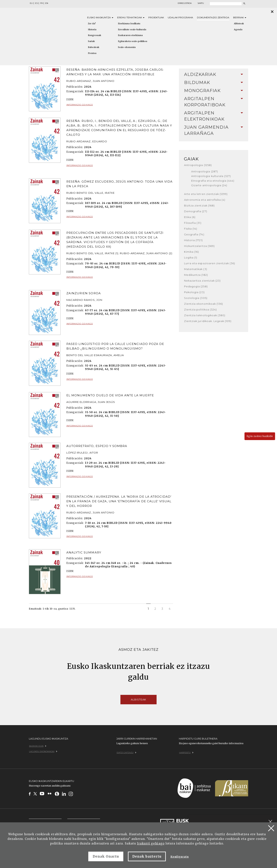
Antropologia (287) (205, 171)
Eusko (100, 17)
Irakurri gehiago (151, 843)
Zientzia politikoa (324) (200, 309)
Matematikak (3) (196, 269)
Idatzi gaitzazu (126, 753)
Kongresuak (95, 35)
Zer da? (92, 23)
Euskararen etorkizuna (130, 35)
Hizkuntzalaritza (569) (199, 246)
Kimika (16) (191, 252)
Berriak (240, 17)
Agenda (238, 29)
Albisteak (239, 23)
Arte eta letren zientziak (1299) (206, 194)
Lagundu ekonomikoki (43, 751)
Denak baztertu (147, 856)
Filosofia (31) (193, 223)
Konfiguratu (180, 857)
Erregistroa (185, 3)
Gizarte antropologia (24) (209, 185)
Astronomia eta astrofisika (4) (205, 200)
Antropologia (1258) (198, 165)
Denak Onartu (106, 856)
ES (36, 3)
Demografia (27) (196, 211)
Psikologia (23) (194, 292)
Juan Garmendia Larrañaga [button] (214, 130)
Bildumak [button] (214, 83)
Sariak (91, 41)
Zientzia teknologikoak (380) (205, 315)
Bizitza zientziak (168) (199, 205)
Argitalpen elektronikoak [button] (214, 116)
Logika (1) (191, 257)
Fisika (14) (191, 229)
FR (41, 3)
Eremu (131, 17)
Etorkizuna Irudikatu (129, 23)
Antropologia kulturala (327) (211, 176)
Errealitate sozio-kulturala (132, 29)
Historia (92, 29)
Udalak (180, 17)
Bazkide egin (38, 746)
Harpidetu (186, 753)
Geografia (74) (194, 234)
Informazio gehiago (80, 105)
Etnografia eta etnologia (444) (213, 181)
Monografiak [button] (214, 91)
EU (31, 3)
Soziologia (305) (196, 298)
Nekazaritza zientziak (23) (202, 281)
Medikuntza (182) (196, 275)
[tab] (214, 75)
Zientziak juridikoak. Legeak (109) (208, 321)
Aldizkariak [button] (214, 74)
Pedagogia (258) (196, 286)
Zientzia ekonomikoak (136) (204, 304)
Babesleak (94, 47)
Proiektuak (156, 17)
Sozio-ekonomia (127, 47)
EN (47, 3)
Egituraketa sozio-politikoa (133, 41)
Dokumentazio (213, 17)
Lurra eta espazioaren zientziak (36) (210, 263)
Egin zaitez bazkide (260, 436)
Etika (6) (190, 217)
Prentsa (92, 53)
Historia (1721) (193, 240)
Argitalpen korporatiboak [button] (214, 102)
